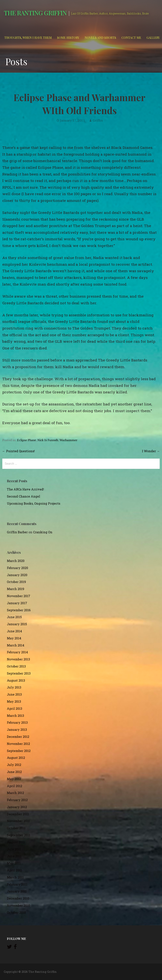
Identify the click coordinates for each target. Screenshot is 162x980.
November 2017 (19, 596)
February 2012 (17, 800)
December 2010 (18, 898)
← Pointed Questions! (19, 451)
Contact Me (131, 38)
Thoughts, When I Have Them (28, 38)
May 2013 (14, 701)
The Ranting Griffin (35, 13)
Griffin (98, 120)
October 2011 (16, 828)
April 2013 (15, 708)
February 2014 (17, 652)
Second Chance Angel (23, 496)
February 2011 (17, 884)
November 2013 (18, 659)
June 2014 (14, 631)
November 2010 (18, 905)
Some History (68, 38)
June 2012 (14, 772)
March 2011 (15, 877)
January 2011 (17, 891)
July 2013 (14, 687)
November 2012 (18, 744)
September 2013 (19, 673)
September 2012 (19, 751)
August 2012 (16, 758)
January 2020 (17, 575)
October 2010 (16, 912)
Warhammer (68, 440)
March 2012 (15, 793)
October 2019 (16, 582)
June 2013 (14, 694)
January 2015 (17, 624)
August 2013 (16, 680)
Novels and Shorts (100, 38)
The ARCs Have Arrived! (25, 489)
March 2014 (16, 645)
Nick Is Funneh (48, 440)
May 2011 (14, 863)
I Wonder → (151, 451)
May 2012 (14, 779)
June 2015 (14, 617)
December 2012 (18, 737)
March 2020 (16, 561)
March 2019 (16, 589)
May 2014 (14, 638)
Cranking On (43, 532)
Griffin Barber (17, 532)
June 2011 (14, 856)
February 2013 (17, 722)
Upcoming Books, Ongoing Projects (34, 503)
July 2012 (14, 765)
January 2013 (17, 730)
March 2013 (15, 716)
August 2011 (16, 842)
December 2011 (18, 814)
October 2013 (16, 666)
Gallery (153, 38)
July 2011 (14, 849)
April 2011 (14, 870)
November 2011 (18, 821)
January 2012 (17, 807)
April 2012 (15, 786)
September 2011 (19, 835)
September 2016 (19, 610)
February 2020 (17, 568)
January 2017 (17, 603)
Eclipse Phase (26, 440)
